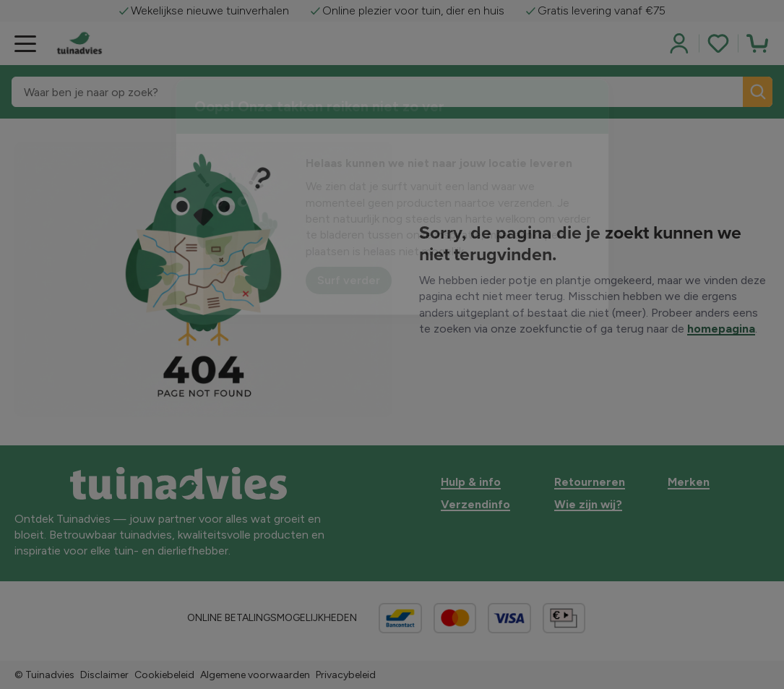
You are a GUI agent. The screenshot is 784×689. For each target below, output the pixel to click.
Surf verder (349, 280)
